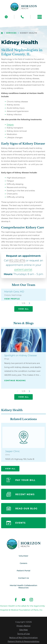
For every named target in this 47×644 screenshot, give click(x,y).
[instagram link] (31, 600)
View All (23, 309)
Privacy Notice (23, 626)
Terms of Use (23, 634)
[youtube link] (23, 600)
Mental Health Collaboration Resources (24, 587)
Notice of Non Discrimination (23, 638)
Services (11, 33)
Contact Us (23, 578)
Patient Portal (24, 571)
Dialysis (10, 125)
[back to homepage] (2, 33)
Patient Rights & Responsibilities (23, 642)
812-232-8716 (17, 260)
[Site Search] (6, 17)
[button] (40, 17)
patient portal (23, 269)
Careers (24, 563)
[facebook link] (16, 600)
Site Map (24, 630)
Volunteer (23, 556)
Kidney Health (12, 410)
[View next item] (29, 303)
